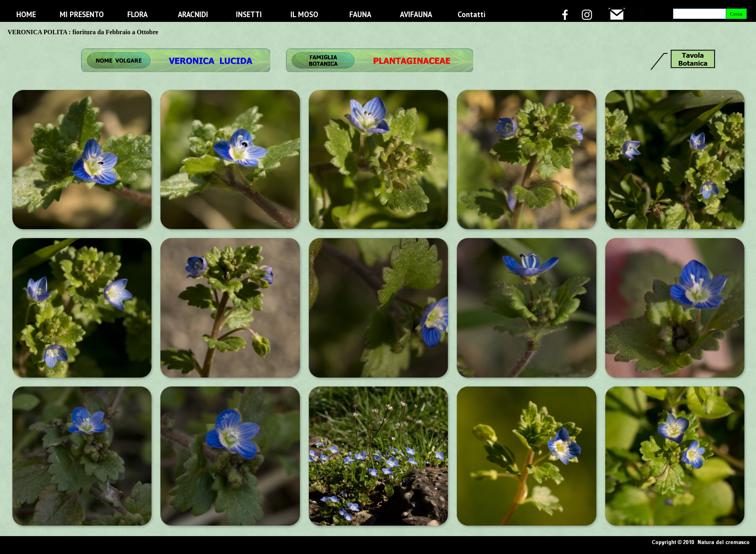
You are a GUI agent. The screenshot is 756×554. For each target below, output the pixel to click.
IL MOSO (304, 14)
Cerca (736, 14)
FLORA (137, 14)
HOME (26, 14)
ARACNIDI (193, 14)
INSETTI (249, 14)
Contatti (472, 14)
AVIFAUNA (416, 14)
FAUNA (360, 14)
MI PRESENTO (82, 14)
